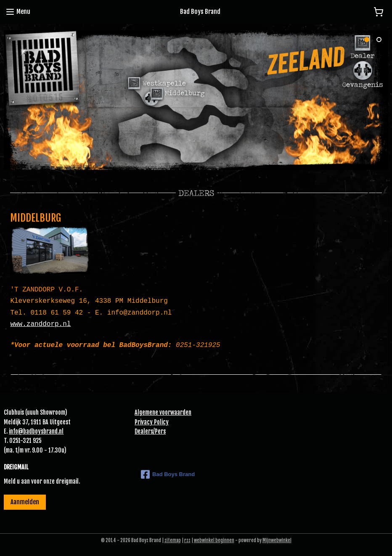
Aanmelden (25, 502)
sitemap (173, 540)
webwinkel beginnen (214, 540)
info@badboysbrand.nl (36, 431)
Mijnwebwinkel (277, 540)
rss (187, 540)
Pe (158, 431)
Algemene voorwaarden (163, 412)
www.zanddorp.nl (40, 324)
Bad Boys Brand (168, 474)
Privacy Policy (152, 422)
